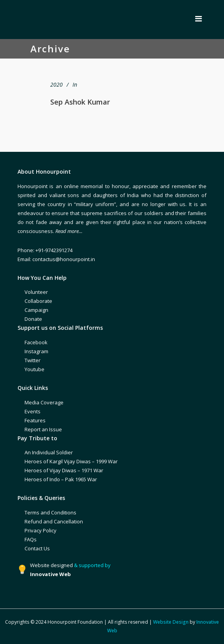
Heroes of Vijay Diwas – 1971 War (64, 470)
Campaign (36, 310)
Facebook (36, 342)
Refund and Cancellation (54, 521)
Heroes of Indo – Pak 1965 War (61, 479)
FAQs (31, 539)
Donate (33, 319)
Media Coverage (44, 402)
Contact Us (37, 548)
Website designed (51, 565)
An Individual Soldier (49, 452)
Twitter (33, 360)
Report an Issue (43, 429)
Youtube (34, 369)
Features (35, 420)
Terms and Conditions (50, 512)
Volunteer (36, 292)
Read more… (69, 231)
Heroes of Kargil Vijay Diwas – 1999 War (71, 461)
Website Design (171, 622)
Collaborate (38, 301)
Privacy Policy (41, 530)
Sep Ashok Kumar (80, 102)
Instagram (36, 351)
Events (33, 411)
